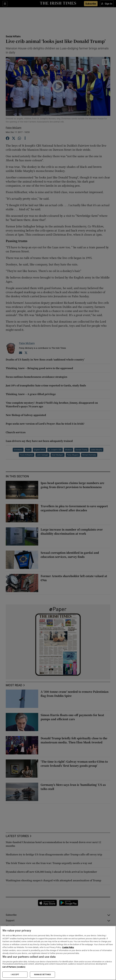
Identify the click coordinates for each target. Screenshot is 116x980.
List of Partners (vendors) (14, 967)
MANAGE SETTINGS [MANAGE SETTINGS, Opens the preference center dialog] (42, 975)
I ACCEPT (15, 975)
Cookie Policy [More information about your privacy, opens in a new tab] (68, 947)
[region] (58, 953)
